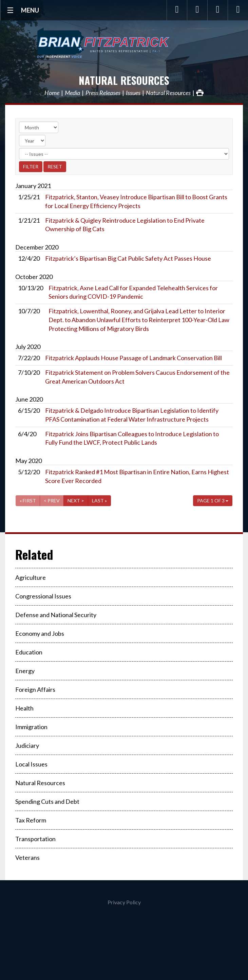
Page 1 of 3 (213, 501)
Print (200, 93)
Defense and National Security (56, 615)
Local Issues (31, 764)
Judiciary (27, 745)
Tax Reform (31, 820)
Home (52, 93)
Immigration (31, 727)
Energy (25, 671)
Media (72, 93)
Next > (76, 501)
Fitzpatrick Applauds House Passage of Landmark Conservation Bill (133, 358)
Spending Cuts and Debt (47, 801)
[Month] (39, 127)
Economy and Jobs (40, 633)
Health (24, 708)
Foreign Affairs (35, 689)
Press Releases (103, 93)
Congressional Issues (43, 596)
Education (29, 652)
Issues (133, 93)
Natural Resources (124, 80)
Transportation (35, 839)
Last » (99, 501)
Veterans (27, 857)
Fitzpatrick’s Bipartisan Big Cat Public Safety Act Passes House (128, 258)
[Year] (32, 141)
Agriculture (31, 577)
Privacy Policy (124, 902)
